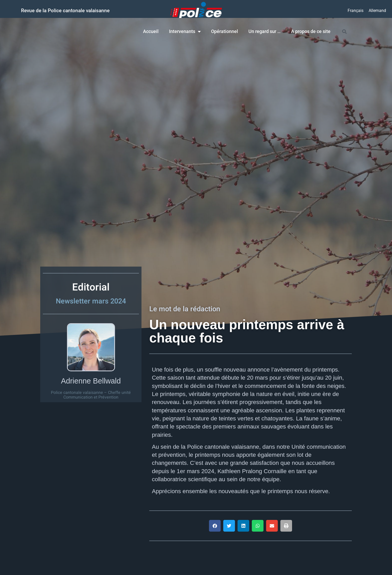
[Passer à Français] (356, 11)
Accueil (151, 31)
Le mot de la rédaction (185, 309)
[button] (215, 526)
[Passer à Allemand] (377, 11)
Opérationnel (225, 31)
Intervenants (185, 31)
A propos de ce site (311, 31)
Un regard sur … (265, 31)
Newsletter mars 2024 (91, 301)
